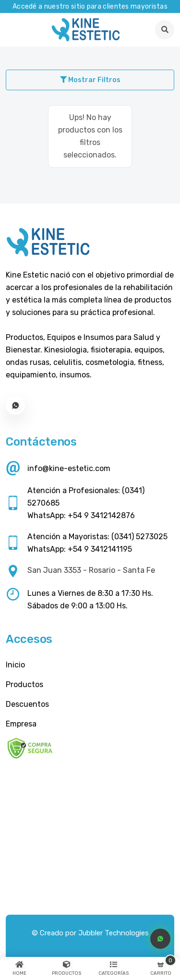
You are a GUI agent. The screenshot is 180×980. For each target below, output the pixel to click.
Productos (24, 684)
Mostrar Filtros (90, 80)
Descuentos (27, 704)
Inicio (15, 665)
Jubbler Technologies (114, 933)
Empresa (21, 724)
